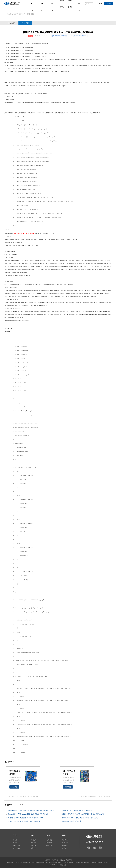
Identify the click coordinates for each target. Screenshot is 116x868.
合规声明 (69, 860)
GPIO (97, 66)
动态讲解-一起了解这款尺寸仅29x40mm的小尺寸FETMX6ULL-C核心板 (33, 811)
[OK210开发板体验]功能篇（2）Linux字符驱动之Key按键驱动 (69, 36)
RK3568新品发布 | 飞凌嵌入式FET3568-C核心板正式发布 (83, 814)
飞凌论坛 (55, 860)
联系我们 (64, 848)
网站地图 (63, 865)
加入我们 (64, 846)
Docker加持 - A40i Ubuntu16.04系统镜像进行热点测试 (28, 814)
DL (35, 664)
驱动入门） (45, 57)
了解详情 (14, 787)
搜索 (92, 4)
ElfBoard (62, 860)
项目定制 (33, 840)
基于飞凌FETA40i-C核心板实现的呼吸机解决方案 (80, 818)
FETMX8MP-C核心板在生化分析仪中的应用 (24, 821)
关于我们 (64, 840)
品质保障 (64, 843)
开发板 (13, 51)
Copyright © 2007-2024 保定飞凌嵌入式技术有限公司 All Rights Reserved (79, 863)
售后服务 (33, 846)
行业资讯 (26, 23)
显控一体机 (16, 848)
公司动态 (12, 23)
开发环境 (30, 54)
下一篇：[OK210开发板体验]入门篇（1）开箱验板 (94, 796)
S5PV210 (25, 475)
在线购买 (108, 4)
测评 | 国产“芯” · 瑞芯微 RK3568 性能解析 (77, 811)
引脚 (66, 72)
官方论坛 (33, 848)
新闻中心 (22, 14)
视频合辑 (49, 846)
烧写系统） (53, 54)
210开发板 (12, 48)
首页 (15, 14)
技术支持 (33, 843)
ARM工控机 (17, 846)
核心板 (45, 72)
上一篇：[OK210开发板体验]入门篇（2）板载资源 (22, 796)
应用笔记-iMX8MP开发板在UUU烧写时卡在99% (26, 818)
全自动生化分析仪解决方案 (71, 821)
